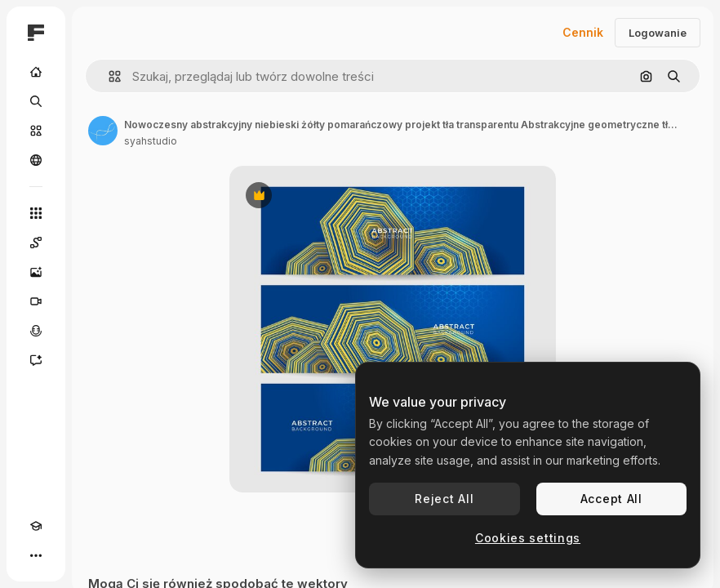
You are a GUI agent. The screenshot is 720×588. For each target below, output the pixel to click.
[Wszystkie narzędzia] (36, 213)
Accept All (611, 499)
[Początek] (36, 72)
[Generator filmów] (36, 301)
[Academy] (36, 526)
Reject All (444, 499)
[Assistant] (36, 360)
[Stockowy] (36, 131)
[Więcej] (36, 555)
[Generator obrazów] (36, 272)
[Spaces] (36, 243)
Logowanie (658, 33)
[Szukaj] (36, 101)
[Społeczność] (36, 160)
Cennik (583, 32)
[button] (108, 76)
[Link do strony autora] (103, 131)
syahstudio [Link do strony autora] (151, 141)
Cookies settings (528, 538)
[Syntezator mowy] (36, 331)
